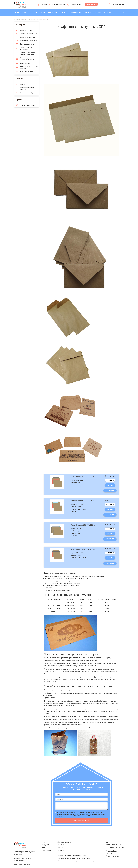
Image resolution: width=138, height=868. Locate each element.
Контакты (97, 12)
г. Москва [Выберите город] (44, 4)
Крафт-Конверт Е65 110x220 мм (83, 525)
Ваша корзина (117, 4)
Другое (43, 12)
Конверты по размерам (27, 37)
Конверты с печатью (26, 30)
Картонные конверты (27, 44)
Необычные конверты (27, 72)
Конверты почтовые (26, 34)
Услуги (63, 12)
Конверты (26, 12)
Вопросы (59, 848)
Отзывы (43, 854)
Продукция (44, 845)
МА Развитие (20, 860)
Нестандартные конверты (25, 67)
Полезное (87, 12)
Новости (59, 851)
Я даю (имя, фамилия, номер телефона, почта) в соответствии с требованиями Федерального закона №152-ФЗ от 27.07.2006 (81, 814)
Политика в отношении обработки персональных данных (78, 863)
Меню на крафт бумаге (27, 105)
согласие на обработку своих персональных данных (81, 812)
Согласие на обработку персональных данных (73, 860)
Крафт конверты (25, 63)
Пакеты (35, 12)
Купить (110, 485)
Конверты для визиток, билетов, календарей (27, 54)
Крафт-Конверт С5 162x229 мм (83, 501)
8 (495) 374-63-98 (76, 4)
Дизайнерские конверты (28, 41)
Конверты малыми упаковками (26, 48)
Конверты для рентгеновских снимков (28, 59)
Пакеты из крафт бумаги (28, 93)
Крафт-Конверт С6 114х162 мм (83, 549)
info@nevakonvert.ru (58, 4)
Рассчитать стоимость (82, 821)
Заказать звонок (91, 5)
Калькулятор (53, 12)
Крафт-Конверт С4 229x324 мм (83, 476)
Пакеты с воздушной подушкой (27, 89)
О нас (17, 12)
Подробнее (110, 490)
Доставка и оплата (74, 12)
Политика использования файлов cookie (71, 857)
